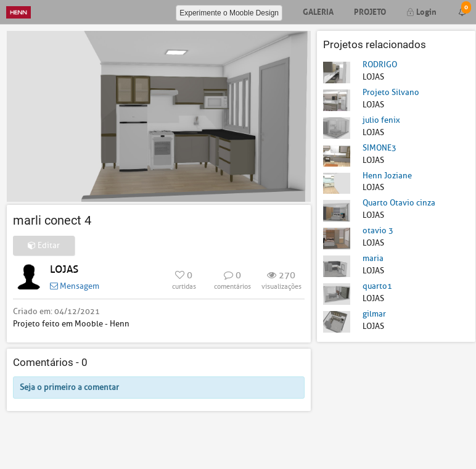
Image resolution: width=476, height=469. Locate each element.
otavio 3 (378, 230)
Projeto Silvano (391, 92)
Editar (44, 245)
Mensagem (75, 286)
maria (373, 258)
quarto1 (377, 286)
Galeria (318, 11)
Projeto (370, 11)
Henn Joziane (387, 176)
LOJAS (64, 269)
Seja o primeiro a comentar (69, 387)
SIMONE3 (380, 148)
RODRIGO (380, 64)
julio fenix (381, 120)
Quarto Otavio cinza (399, 203)
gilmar (374, 314)
